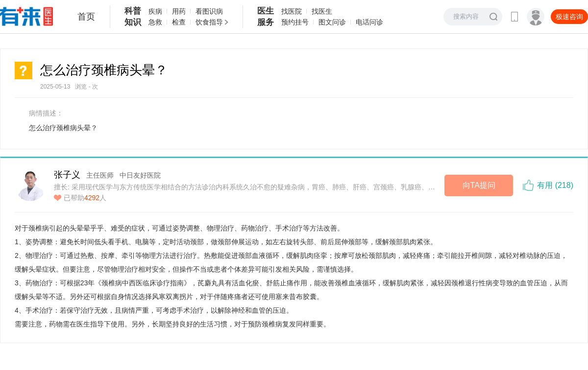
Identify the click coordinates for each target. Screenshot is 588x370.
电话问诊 (369, 22)
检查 (179, 22)
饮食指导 (209, 22)
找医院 (292, 11)
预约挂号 (295, 22)
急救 (155, 22)
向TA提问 (479, 185)
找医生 (322, 11)
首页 (86, 17)
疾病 (155, 11)
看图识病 (209, 11)
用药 (179, 11)
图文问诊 (332, 22)
